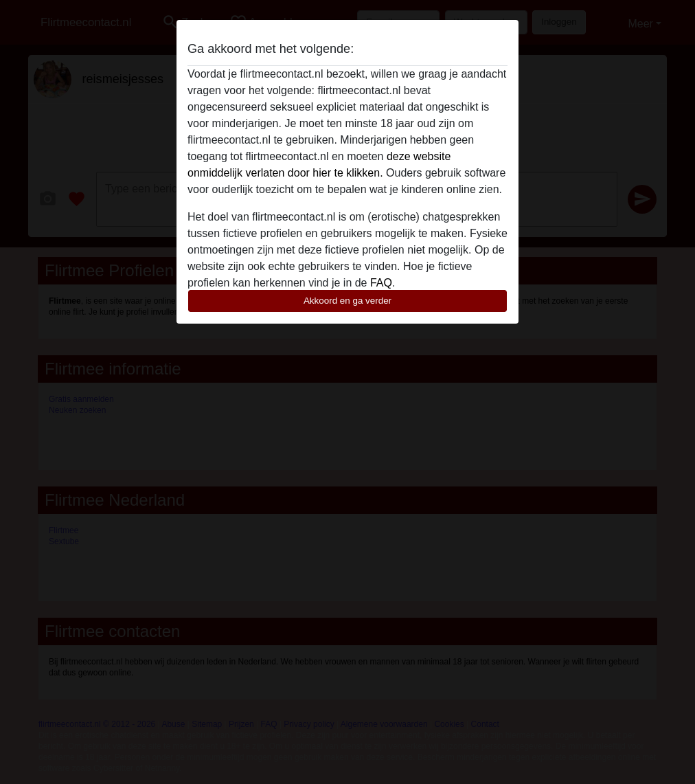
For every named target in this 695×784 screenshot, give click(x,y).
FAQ (381, 283)
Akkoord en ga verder (347, 301)
